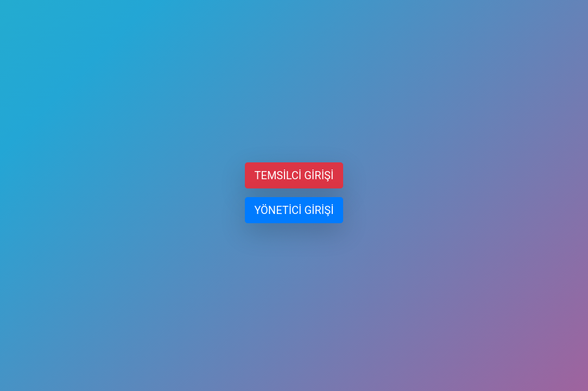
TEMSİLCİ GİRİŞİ (294, 175)
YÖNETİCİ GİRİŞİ (294, 210)
